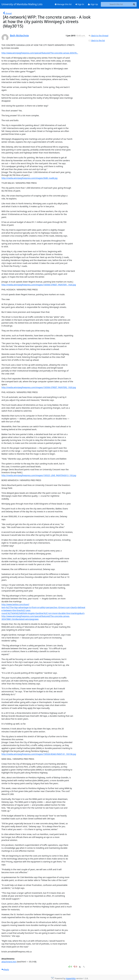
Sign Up (93, 4)
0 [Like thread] (71, 967)
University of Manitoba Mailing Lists (22, 4)
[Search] (134, 4)
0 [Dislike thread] (76, 967)
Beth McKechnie (19, 35)
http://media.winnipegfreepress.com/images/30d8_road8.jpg (30, 178)
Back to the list (97, 40)
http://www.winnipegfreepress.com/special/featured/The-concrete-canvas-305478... (40, 53)
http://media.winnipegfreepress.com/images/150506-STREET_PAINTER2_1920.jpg (39, 387)
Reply (5, 969)
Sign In (80, 4)
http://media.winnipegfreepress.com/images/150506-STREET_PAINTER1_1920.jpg (39, 285)
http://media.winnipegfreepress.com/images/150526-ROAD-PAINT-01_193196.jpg (39, 754)
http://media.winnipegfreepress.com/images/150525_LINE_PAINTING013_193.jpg (39, 475)
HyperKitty (71, 978)
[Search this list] (116, 4)
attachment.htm (9, 962)
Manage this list (63, 4)
